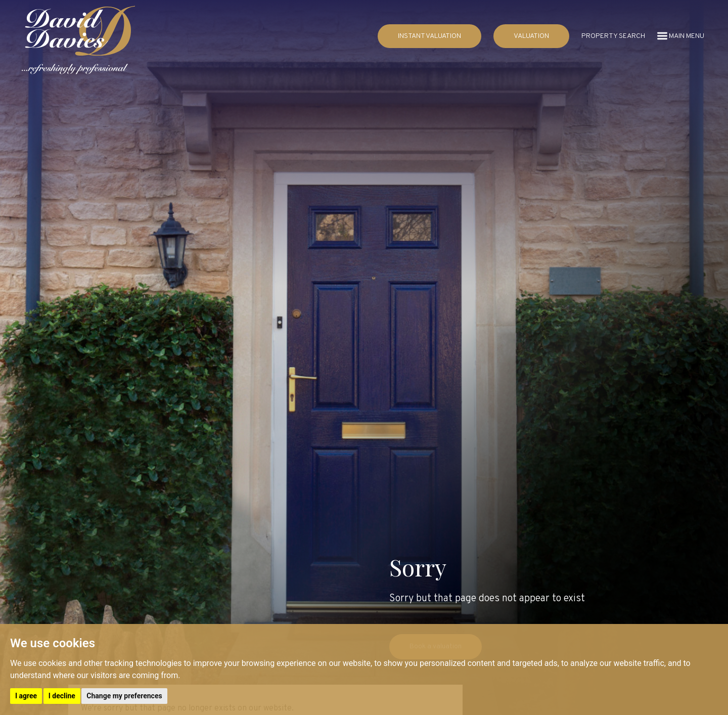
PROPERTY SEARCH (613, 36)
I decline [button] (62, 696)
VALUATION (531, 36)
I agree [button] (26, 696)
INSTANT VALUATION (429, 36)
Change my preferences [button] (124, 696)
